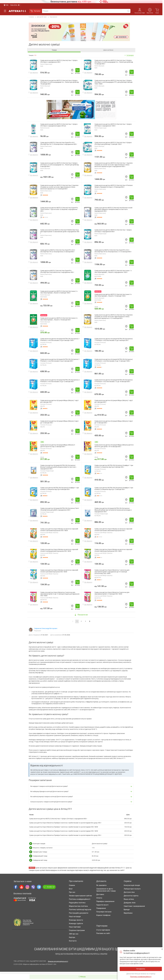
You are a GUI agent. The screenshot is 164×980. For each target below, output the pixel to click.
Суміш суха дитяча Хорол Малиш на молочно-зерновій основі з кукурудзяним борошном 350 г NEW (59, 550)
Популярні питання (104, 914)
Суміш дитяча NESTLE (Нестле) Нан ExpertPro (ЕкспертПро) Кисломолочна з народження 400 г (57, 271)
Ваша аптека (150, 13)
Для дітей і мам (41, 17)
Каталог (36, 11)
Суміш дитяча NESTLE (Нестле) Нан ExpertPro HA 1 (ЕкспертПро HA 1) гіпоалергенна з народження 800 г (59, 143)
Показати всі (81, 617)
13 (41, 299)
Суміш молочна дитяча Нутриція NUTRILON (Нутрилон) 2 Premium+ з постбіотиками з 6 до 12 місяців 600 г (60, 381)
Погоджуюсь (162, 949)
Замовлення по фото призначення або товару (106, 892)
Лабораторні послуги (132, 891)
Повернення (101, 910)
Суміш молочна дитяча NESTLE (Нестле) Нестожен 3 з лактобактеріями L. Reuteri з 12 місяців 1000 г (113, 295)
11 (95, 408)
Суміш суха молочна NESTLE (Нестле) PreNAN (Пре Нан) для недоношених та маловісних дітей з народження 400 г (60, 232)
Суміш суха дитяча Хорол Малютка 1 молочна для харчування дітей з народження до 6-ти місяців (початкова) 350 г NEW (112, 572)
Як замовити (101, 887)
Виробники (128, 915)
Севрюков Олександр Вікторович (46, 630)
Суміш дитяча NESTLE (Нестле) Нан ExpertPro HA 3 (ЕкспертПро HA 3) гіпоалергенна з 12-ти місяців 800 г (113, 251)
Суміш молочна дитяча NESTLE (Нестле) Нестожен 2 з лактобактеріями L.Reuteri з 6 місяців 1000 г (59, 292)
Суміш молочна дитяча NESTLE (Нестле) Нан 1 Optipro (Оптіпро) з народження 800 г (113, 231)
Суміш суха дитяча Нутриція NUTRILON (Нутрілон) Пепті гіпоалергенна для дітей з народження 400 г (60, 509)
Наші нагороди (75, 918)
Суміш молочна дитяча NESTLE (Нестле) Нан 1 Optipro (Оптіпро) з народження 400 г (59, 61)
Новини (72, 887)
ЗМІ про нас (74, 936)
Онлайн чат (49, 889)
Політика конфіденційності (80, 901)
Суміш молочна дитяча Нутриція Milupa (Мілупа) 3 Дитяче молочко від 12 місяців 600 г (58, 446)
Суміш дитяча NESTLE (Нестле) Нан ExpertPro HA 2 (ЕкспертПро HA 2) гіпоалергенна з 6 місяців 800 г (58, 251)
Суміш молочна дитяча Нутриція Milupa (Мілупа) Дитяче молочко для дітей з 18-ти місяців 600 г (114, 446)
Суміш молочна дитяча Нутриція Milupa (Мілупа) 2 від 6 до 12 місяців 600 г (114, 422)
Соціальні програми (77, 932)
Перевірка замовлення (105, 903)
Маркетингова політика (78, 908)
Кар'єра (72, 939)
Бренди (127, 911)
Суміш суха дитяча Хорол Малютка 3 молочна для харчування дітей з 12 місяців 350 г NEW (112, 593)
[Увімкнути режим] (16, 5)
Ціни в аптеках (108, 50)
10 (95, 279)
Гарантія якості (102, 907)
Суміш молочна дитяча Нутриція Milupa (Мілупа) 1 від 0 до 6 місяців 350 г (59, 401)
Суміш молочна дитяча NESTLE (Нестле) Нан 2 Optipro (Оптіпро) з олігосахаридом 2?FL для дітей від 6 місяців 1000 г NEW (113, 82)
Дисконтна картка (131, 898)
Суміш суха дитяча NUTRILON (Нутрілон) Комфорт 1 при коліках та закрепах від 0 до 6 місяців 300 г (114, 466)
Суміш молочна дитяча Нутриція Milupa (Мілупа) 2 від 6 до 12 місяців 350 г (59, 422)
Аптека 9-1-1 (17, 11)
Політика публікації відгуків (80, 911)
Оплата (99, 900)
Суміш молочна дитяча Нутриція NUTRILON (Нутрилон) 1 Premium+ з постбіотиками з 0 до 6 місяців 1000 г (60, 340)
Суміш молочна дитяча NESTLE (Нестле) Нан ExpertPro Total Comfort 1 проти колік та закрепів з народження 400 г (59, 209)
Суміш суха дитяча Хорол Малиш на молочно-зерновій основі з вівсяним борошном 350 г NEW (113, 550)
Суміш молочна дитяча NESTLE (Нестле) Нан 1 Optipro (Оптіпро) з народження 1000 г (113, 125)
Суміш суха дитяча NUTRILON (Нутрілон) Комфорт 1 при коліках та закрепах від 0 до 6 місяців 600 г (60, 489)
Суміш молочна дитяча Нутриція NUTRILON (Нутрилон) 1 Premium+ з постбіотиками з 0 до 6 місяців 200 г (114, 340)
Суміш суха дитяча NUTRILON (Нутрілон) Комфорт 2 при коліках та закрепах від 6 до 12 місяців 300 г (114, 489)
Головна (31, 17)
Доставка (100, 896)
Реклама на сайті (103, 935)
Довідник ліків (130, 904)
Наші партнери (75, 929)
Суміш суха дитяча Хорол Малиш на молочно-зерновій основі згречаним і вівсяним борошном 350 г (113, 530)
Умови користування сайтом (80, 898)
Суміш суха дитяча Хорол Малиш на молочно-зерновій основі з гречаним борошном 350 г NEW (59, 530)
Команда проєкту (76, 922)
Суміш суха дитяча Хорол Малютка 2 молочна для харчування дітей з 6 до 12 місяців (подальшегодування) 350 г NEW (60, 594)
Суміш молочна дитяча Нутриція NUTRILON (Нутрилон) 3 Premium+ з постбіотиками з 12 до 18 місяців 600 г (114, 381)
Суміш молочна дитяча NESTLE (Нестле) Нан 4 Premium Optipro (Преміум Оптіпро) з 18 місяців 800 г (114, 186)
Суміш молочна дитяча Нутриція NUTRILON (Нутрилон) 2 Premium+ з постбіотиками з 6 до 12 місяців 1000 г (114, 360)
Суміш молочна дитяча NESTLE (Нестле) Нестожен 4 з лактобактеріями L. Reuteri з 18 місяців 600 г (59, 319)
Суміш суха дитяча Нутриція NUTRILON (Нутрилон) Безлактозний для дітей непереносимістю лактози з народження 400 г (58, 467)
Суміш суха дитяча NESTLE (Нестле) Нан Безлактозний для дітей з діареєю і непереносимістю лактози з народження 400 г (113, 209)
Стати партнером (103, 932)
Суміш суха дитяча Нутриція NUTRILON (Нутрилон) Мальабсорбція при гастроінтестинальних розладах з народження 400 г (113, 510)
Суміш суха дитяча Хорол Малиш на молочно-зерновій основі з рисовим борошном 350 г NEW (59, 571)
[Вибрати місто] (6, 5)
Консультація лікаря (140, 13)
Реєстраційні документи (79, 915)
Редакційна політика (77, 904)
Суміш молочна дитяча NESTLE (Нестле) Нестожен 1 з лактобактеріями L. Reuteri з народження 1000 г (113, 271)
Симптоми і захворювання (134, 908)
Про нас (72, 894)
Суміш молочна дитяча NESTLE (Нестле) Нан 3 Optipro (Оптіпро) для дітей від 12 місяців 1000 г (113, 143)
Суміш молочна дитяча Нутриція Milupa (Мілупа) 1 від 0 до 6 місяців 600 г (114, 401)
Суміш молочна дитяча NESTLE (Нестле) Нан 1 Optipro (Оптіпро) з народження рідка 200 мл (59, 125)
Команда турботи (76, 925)
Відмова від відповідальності (58, 963)
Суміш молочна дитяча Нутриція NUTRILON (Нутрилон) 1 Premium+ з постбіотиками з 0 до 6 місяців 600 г (60, 360)
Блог (71, 891)
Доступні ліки (129, 894)
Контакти (73, 943)
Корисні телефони (103, 917)
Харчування (53, 17)
